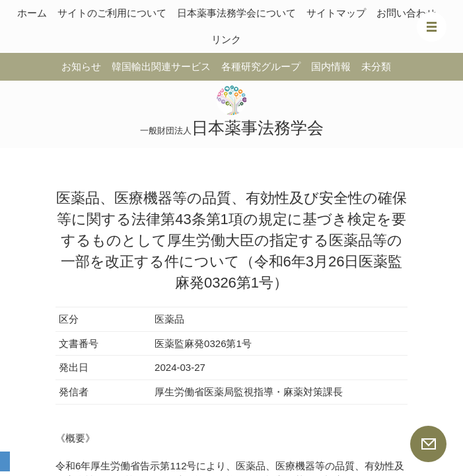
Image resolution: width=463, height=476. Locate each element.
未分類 (376, 66)
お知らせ (81, 66)
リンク (226, 39)
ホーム (32, 13)
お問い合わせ (406, 13)
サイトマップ (336, 13)
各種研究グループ (261, 66)
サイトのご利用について (112, 13)
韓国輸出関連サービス (161, 66)
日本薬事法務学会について (236, 13)
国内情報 (331, 66)
